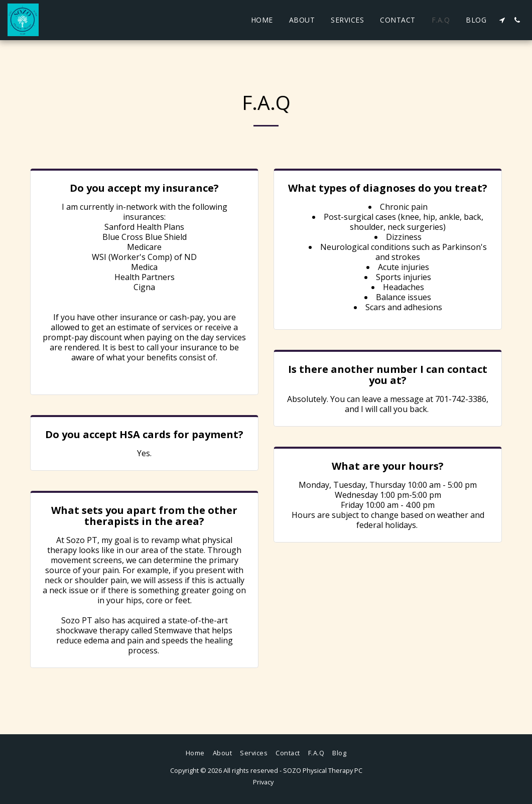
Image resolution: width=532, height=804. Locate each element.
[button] (502, 20)
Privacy (263, 782)
